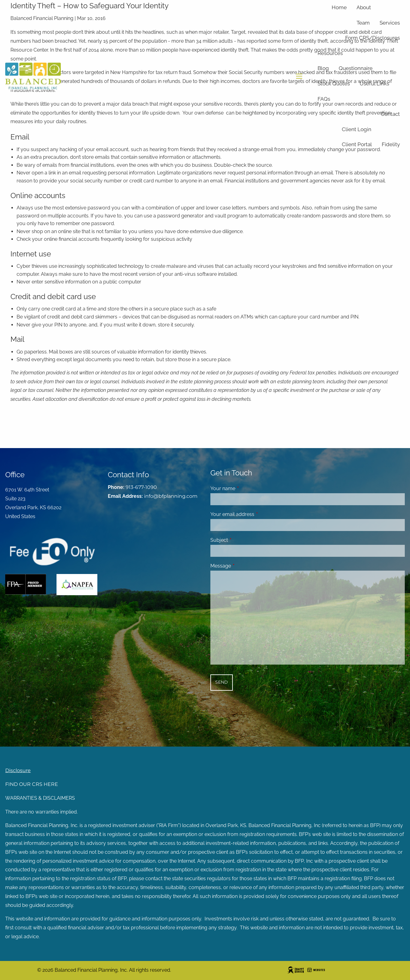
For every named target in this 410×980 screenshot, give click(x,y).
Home (339, 7)
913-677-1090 (141, 487)
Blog (323, 68)
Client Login (357, 129)
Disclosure (18, 770)
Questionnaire (356, 68)
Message (244, 566)
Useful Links (374, 84)
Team (363, 23)
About (364, 7)
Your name (246, 488)
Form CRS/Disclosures (373, 38)
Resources (330, 53)
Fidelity (391, 144)
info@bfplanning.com (171, 496)
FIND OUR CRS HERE (32, 784)
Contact (390, 114)
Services (390, 23)
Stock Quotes (334, 84)
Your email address (256, 514)
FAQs (324, 99)
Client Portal (357, 144)
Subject (243, 540)
